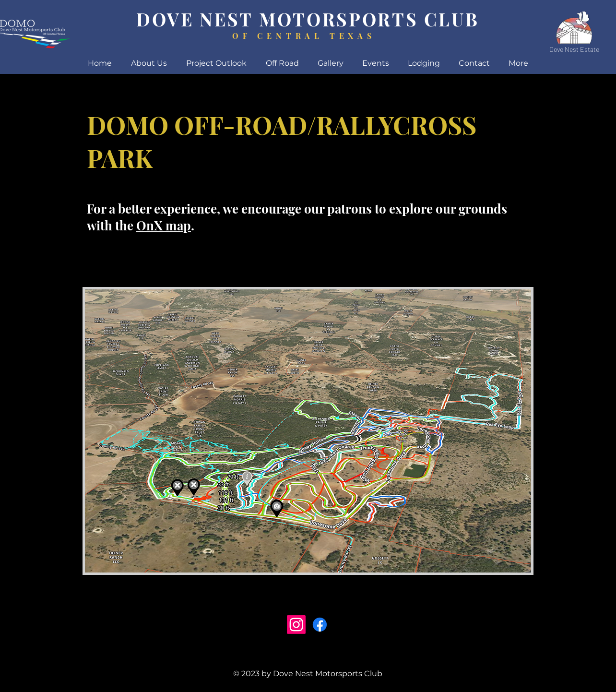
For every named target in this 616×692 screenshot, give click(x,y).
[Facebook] (320, 625)
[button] (424, 63)
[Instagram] (296, 625)
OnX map (164, 225)
